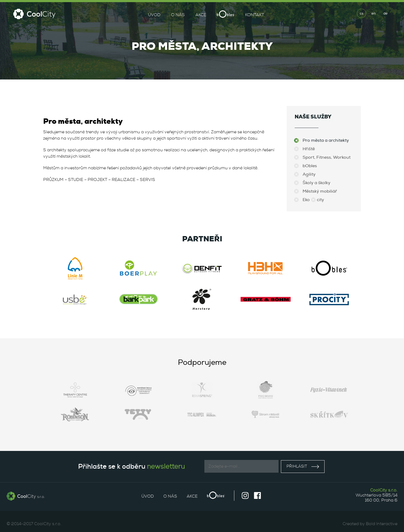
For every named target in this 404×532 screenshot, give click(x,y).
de (385, 14)
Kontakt (255, 15)
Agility (309, 174)
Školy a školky (317, 183)
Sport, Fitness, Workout (327, 157)
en (374, 14)
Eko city (313, 200)
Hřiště (309, 149)
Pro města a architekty (326, 140)
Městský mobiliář (320, 191)
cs (362, 14)
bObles (310, 166)
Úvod (154, 15)
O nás (178, 15)
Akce (201, 15)
